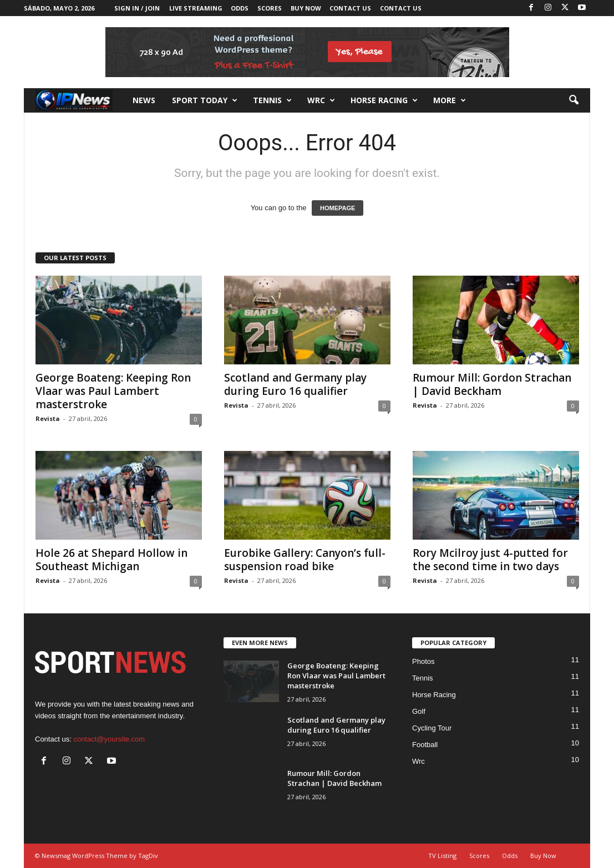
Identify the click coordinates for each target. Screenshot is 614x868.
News (144, 100)
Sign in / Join (137, 8)
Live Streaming (196, 8)
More (450, 100)
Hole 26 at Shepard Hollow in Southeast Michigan (111, 560)
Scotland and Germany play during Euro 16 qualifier (295, 384)
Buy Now (306, 8)
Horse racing (384, 100)
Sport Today (205, 100)
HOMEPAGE (338, 208)
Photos (423, 661)
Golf (419, 711)
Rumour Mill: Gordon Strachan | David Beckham (492, 384)
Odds (240, 8)
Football (425, 745)
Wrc (321, 100)
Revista (48, 418)
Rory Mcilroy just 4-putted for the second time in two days (490, 560)
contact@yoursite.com (109, 739)
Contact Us (350, 8)
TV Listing (442, 856)
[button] (574, 100)
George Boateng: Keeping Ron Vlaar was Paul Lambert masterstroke (113, 391)
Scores (270, 8)
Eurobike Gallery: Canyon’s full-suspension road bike (305, 560)
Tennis (272, 100)
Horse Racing (434, 695)
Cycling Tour (432, 728)
